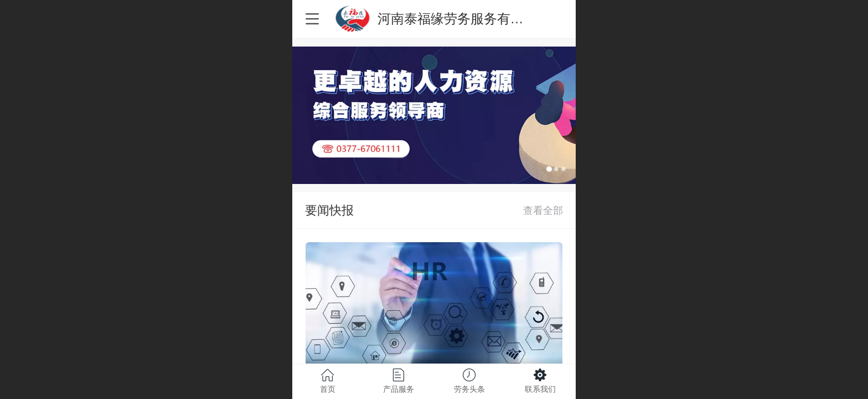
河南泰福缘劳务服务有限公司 (464, 19)
